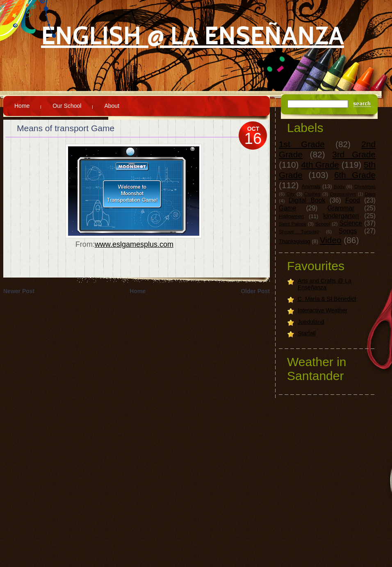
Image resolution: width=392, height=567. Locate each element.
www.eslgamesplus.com (134, 244)
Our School (67, 106)
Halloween (291, 216)
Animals (311, 186)
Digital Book (307, 200)
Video (331, 240)
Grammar (341, 208)
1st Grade (302, 144)
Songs (348, 231)
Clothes (312, 194)
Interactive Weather (322, 310)
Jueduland (311, 322)
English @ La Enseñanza (193, 35)
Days (370, 194)
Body (339, 186)
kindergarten (341, 216)
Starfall (307, 333)
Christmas (365, 186)
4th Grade (320, 165)
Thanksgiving (295, 241)
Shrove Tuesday (299, 231)
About (112, 106)
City (291, 194)
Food (353, 200)
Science (351, 223)
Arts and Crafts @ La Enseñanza (325, 284)
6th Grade (355, 175)
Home (22, 106)
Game (287, 208)
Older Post (255, 291)
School (323, 224)
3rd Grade (354, 154)
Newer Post (19, 291)
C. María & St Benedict (327, 299)
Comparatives (343, 194)
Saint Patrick (293, 224)
